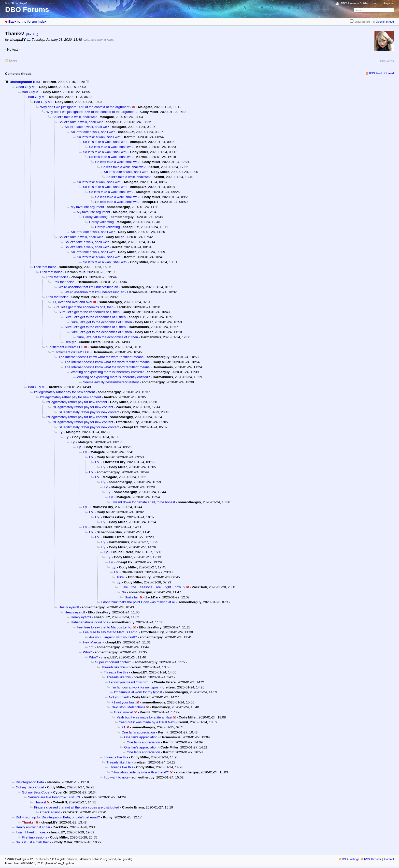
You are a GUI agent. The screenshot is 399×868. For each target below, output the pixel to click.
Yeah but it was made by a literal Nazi (144, 717)
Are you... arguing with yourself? (113, 637)
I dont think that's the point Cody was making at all (138, 602)
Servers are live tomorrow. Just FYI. (54, 797)
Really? (70, 342)
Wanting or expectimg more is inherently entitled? (107, 372)
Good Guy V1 (26, 87)
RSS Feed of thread (382, 73)
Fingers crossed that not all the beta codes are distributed (77, 807)
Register (389, 3)
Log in (376, 3)
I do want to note (116, 777)
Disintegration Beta (25, 82)
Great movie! (124, 712)
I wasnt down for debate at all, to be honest (143, 502)
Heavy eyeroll (69, 607)
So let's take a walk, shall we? (75, 117)
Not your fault (119, 697)
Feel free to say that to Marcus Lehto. (104, 627)
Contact (389, 859)
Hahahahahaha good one (90, 622)
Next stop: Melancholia (128, 707)
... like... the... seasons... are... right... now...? (152, 587)
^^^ (91, 647)
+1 (124, 727)
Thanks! (40, 802)
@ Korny (109, 40)
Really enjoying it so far (33, 827)
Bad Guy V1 (31, 92)
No (124, 592)
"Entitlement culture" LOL (65, 347)
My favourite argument (87, 207)
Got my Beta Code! (30, 787)
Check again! (50, 812)
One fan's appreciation (138, 732)
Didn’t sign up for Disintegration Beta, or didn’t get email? (58, 817)
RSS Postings (351, 859)
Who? (87, 652)
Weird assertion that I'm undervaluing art (88, 287)
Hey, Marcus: (93, 642)
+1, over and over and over (72, 302)
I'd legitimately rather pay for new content (65, 392)
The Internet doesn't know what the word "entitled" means (101, 357)
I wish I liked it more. (31, 832)
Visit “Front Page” (16, 3)
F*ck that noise (45, 267)
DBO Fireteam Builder (355, 3)
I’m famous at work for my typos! (136, 687)
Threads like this (113, 667)
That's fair (131, 597)
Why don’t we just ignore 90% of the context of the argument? (86, 107)
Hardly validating (95, 217)
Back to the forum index (27, 21)
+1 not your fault (123, 702)
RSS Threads (373, 859)
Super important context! (113, 662)
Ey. (61, 432)
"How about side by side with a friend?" (140, 772)
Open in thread (385, 22)
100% (121, 577)
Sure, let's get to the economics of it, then (83, 307)
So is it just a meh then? (34, 842)
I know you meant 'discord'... (130, 682)
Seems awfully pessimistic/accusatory (111, 382)
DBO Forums (27, 10)
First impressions (34, 837)
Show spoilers (362, 22)
